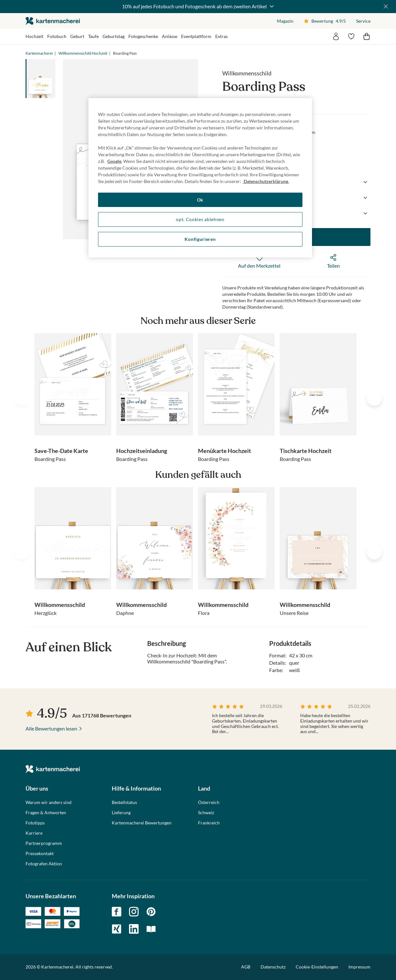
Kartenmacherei (39, 53)
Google (114, 161)
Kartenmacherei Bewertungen (142, 823)
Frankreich (209, 823)
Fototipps (35, 823)
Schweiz (206, 813)
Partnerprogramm (44, 843)
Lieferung (121, 813)
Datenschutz (273, 967)
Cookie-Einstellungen (317, 967)
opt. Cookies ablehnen (200, 219)
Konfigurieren (200, 239)
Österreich (209, 802)
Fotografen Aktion (44, 864)
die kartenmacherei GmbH (53, 21)
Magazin (285, 21)
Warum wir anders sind (49, 802)
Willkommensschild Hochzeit (83, 53)
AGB (246, 967)
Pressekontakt (40, 854)
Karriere (34, 833)
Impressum (359, 967)
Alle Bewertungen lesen (51, 728)
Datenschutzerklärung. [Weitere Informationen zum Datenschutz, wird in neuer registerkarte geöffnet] (266, 181)
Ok (200, 200)
